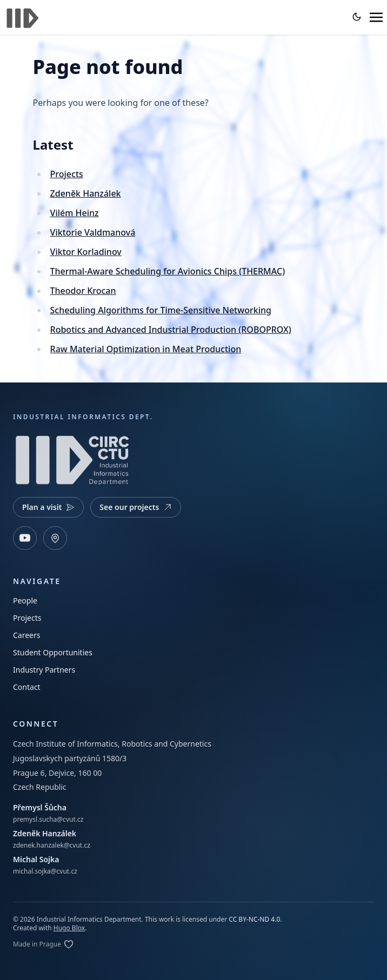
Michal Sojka (36, 859)
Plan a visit (48, 507)
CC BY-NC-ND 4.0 (254, 919)
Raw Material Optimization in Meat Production (146, 349)
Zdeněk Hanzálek (86, 193)
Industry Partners (44, 670)
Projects (67, 174)
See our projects (136, 507)
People (25, 600)
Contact (27, 687)
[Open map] (55, 538)
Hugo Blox (69, 928)
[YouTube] (25, 538)
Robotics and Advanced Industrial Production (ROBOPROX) (171, 330)
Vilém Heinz (75, 213)
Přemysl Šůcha (40, 807)
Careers (26, 635)
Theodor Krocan (83, 291)
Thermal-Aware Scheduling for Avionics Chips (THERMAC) (168, 271)
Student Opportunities (53, 652)
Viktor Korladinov (86, 252)
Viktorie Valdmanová (93, 232)
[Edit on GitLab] (44, 944)
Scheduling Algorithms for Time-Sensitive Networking (161, 310)
